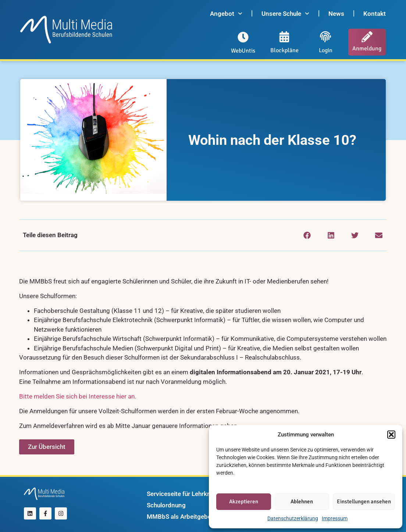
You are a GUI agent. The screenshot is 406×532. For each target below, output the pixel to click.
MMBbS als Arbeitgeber (180, 517)
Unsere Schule (285, 14)
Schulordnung (166, 505)
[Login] (325, 37)
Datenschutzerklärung (293, 518)
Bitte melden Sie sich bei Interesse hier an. (78, 396)
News (336, 14)
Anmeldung (367, 49)
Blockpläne (284, 50)
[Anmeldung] (367, 37)
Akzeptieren (244, 501)
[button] (391, 435)
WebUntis (243, 51)
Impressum (335, 518)
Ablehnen (302, 501)
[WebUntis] (243, 37)
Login (326, 50)
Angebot (226, 14)
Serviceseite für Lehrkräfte (184, 494)
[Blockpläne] (284, 37)
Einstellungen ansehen (364, 501)
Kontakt (375, 14)
